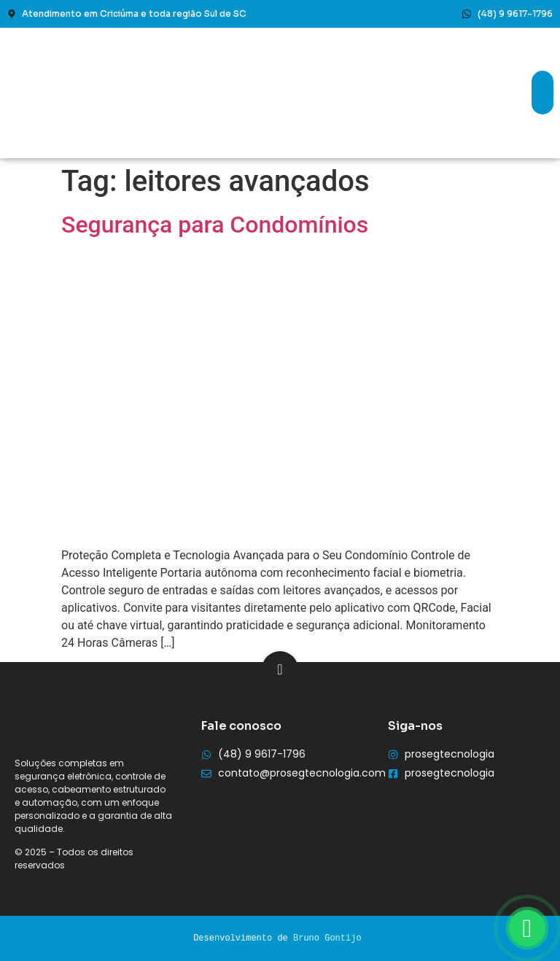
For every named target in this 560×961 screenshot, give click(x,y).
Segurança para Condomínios (215, 225)
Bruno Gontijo (327, 938)
